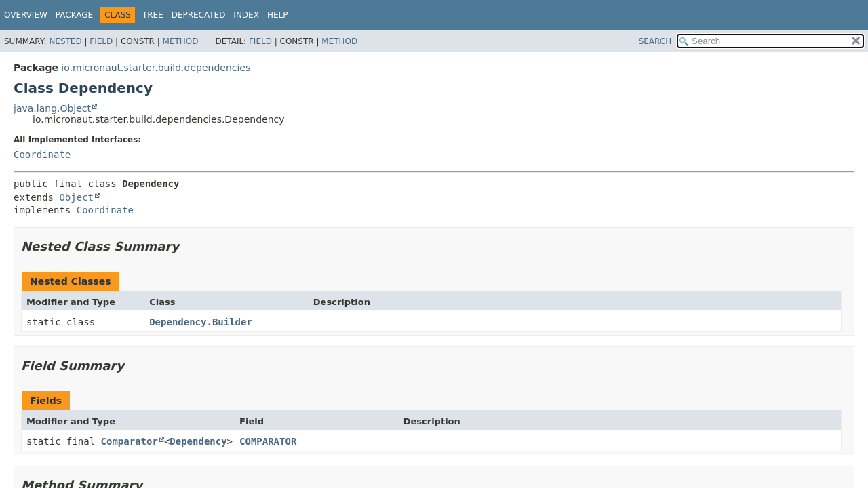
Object (76, 197)
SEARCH (655, 41)
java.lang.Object (52, 108)
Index (246, 15)
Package (74, 15)
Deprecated (199, 15)
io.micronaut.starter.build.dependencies (156, 68)
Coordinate (42, 155)
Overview (26, 15)
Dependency (198, 441)
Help (278, 15)
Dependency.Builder (201, 322)
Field (101, 41)
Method (181, 41)
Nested (65, 41)
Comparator (130, 441)
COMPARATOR (268, 441)
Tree (153, 15)
